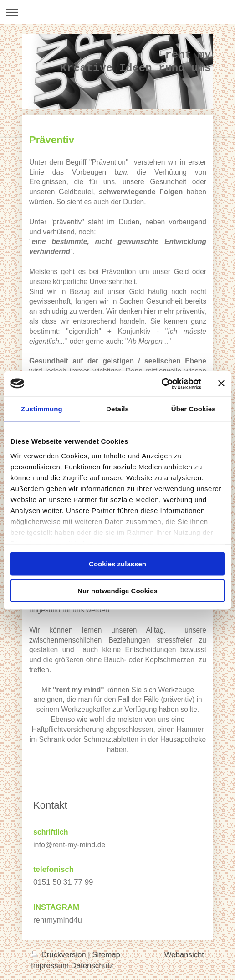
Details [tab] (117, 409)
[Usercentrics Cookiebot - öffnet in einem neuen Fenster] (161, 384)
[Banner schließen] (221, 384)
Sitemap (106, 955)
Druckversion (59, 955)
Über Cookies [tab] (194, 409)
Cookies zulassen (117, 564)
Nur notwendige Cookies (117, 590)
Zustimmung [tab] (42, 409)
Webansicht (184, 955)
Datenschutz (92, 966)
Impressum (50, 966)
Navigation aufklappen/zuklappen (117, 12)
